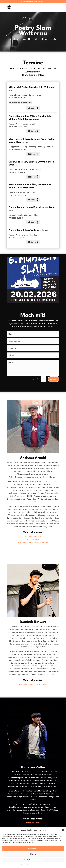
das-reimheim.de (33, 823)
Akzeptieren (33, 848)
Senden (54, 379)
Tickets (32, 108)
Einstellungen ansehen (33, 860)
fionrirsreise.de (33, 539)
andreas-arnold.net (33, 536)
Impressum (44, 865)
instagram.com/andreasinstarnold (33, 542)
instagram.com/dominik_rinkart (33, 684)
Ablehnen (33, 854)
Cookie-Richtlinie (24, 865)
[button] (63, 830)
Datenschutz (35, 865)
